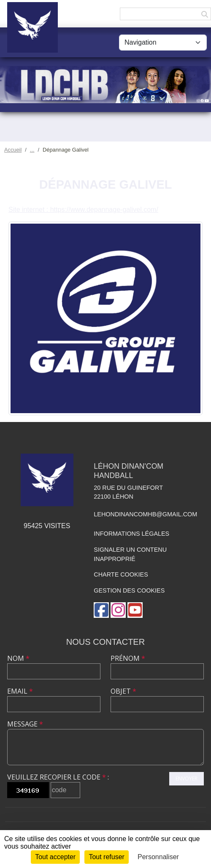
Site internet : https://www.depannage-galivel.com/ (83, 210)
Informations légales (131, 534)
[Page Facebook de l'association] (101, 610)
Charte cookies (121, 574)
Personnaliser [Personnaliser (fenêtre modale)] (158, 857)
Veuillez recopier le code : (58, 777)
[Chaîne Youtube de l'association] (135, 610)
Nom (18, 658)
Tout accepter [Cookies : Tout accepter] (55, 857)
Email (20, 691)
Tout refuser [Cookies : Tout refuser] (106, 857)
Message (25, 724)
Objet (123, 691)
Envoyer (187, 779)
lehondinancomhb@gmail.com (145, 514)
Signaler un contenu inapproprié (130, 554)
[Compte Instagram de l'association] (118, 610)
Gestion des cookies (129, 590)
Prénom (128, 658)
